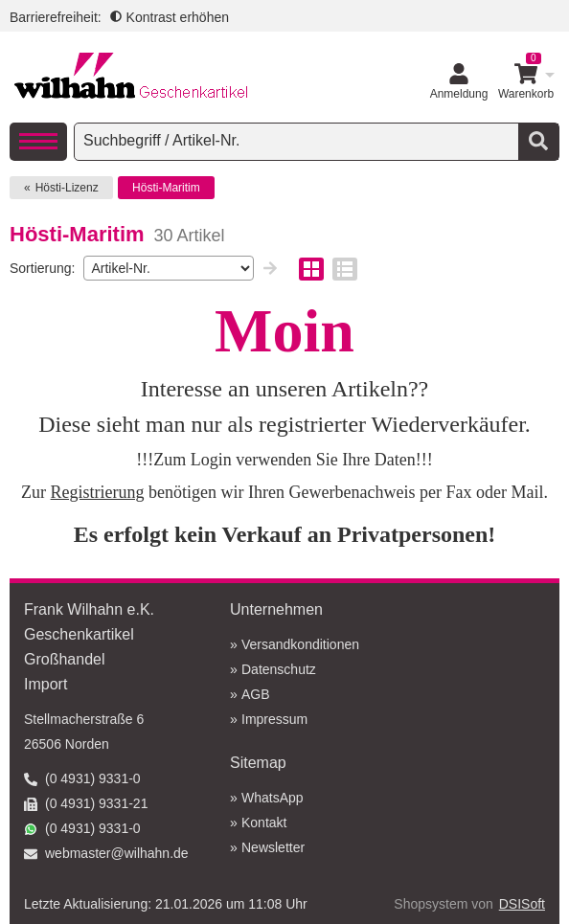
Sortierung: (42, 268)
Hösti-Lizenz (67, 188)
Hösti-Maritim (166, 188)
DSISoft (522, 904)
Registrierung (98, 492)
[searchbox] (298, 141)
